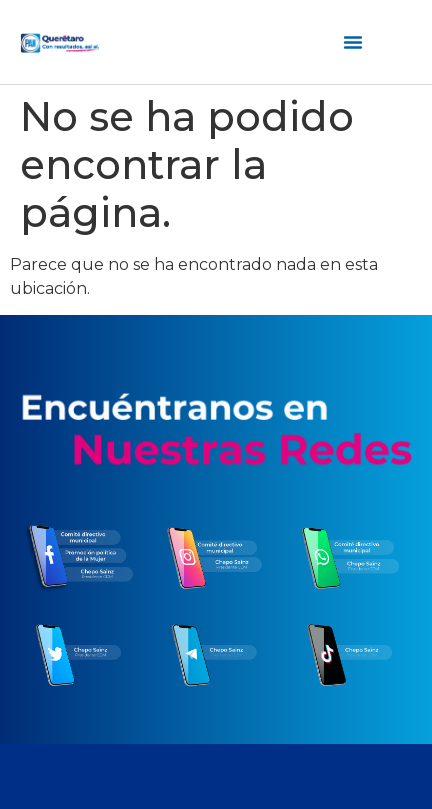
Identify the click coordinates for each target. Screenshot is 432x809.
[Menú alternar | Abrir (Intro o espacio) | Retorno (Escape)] (353, 42)
